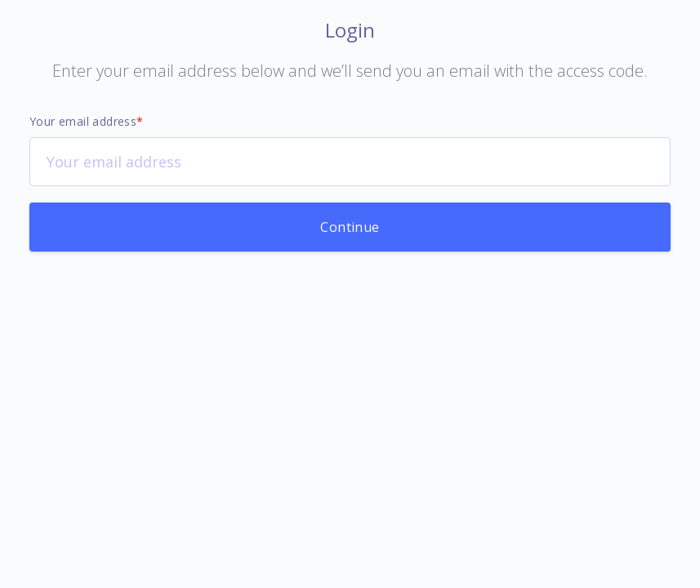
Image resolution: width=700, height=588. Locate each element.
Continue (350, 227)
